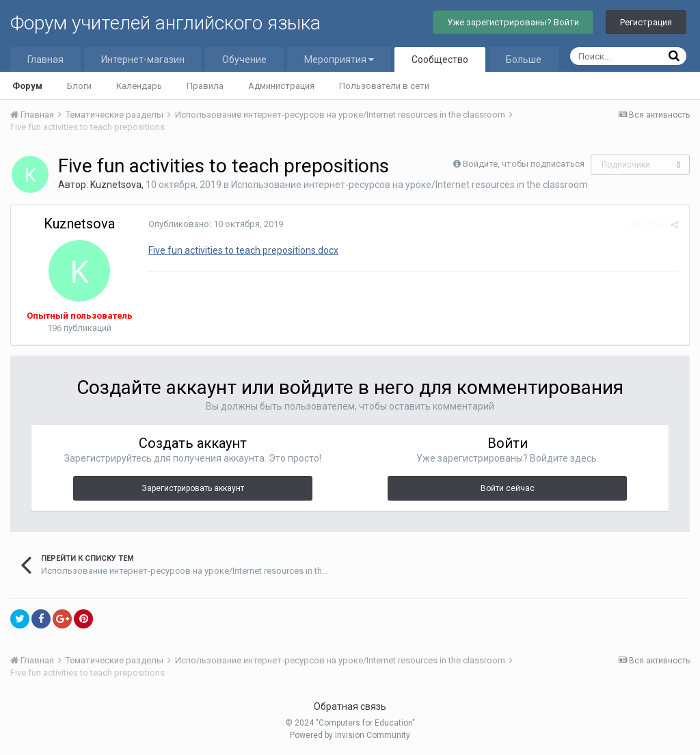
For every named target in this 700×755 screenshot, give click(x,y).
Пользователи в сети (384, 86)
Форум (27, 86)
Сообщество (440, 59)
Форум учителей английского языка (165, 23)
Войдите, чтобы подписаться (524, 164)
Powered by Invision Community (350, 735)
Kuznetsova (116, 185)
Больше (524, 59)
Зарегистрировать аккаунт (193, 488)
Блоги (79, 86)
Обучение (244, 59)
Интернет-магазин (143, 59)
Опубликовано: (215, 224)
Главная (45, 59)
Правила (205, 86)
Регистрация (646, 22)
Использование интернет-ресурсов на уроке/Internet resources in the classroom (409, 185)
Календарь (139, 86)
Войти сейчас (508, 488)
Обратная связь (350, 706)
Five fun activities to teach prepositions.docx (243, 250)
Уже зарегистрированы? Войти (513, 22)
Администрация (281, 86)
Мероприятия (339, 59)
